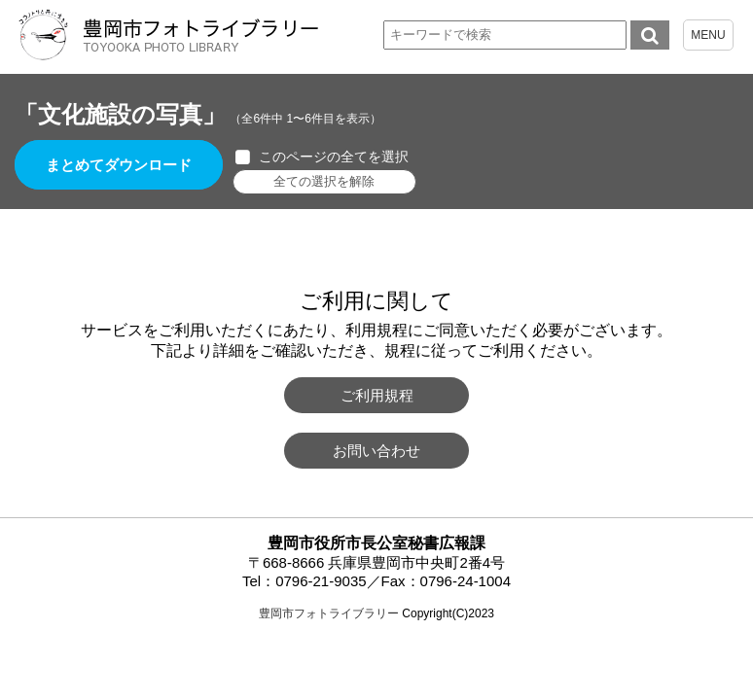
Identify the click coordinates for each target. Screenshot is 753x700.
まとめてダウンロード (119, 165)
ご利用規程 (377, 395)
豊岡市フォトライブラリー (329, 613)
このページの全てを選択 (334, 157)
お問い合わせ (376, 451)
